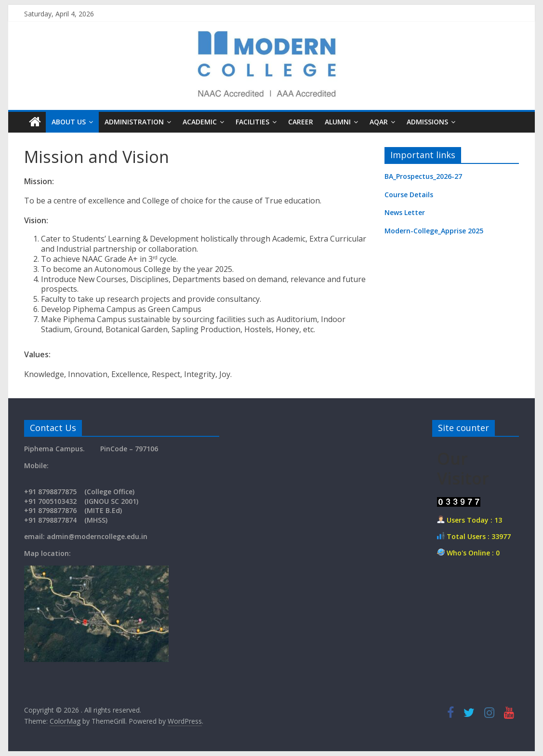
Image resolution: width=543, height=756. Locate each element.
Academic (200, 122)
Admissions (427, 122)
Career (301, 122)
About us (69, 122)
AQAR (379, 122)
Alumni (338, 122)
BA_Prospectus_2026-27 (423, 176)
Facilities (252, 122)
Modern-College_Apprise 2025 (434, 231)
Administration (134, 122)
